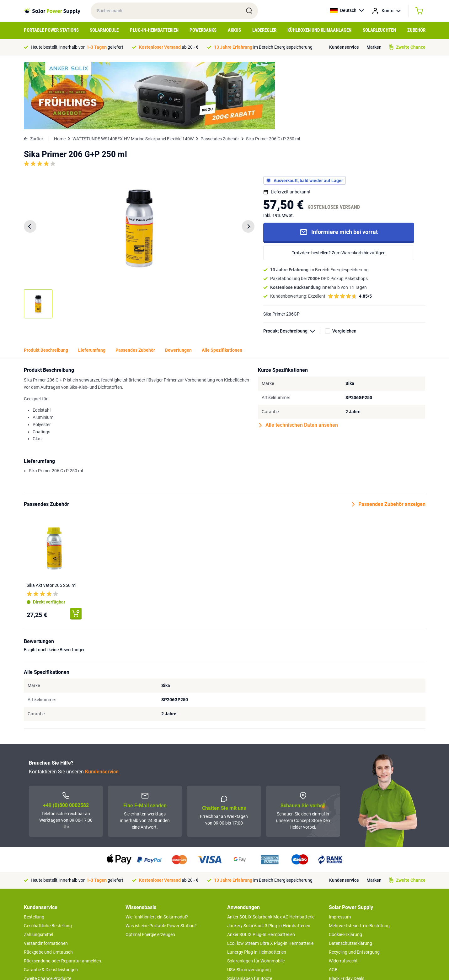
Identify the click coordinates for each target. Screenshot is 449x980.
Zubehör (416, 30)
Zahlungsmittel (38, 867)
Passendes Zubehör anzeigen (389, 437)
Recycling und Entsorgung (354, 885)
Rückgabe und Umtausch (48, 885)
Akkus (234, 30)
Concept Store (38, 920)
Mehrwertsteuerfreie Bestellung (359, 858)
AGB (333, 902)
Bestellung (34, 849)
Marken (374, 47)
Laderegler (264, 30)
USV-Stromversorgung (249, 902)
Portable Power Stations (51, 30)
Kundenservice (344, 47)
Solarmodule (104, 30)
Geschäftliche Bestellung (48, 858)
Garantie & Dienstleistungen (51, 902)
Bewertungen (178, 283)
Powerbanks (203, 30)
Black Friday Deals (347, 911)
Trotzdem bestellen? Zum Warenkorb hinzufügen (339, 185)
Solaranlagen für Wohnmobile (256, 893)
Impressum (340, 849)
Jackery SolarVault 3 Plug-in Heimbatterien (269, 858)
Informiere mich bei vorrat (339, 165)
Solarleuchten (379, 30)
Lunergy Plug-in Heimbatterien (257, 885)
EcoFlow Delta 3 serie (248, 920)
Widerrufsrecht (343, 893)
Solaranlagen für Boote (250, 911)
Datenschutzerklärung (350, 876)
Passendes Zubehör (220, 71)
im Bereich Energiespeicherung (263, 47)
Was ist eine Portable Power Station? (161, 858)
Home (60, 71)
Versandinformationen (46, 876)
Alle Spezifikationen (222, 283)
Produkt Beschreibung (292, 264)
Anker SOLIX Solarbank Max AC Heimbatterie (271, 849)
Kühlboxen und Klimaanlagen (319, 30)
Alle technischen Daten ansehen (299, 358)
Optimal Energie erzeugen (150, 867)
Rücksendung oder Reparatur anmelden (62, 893)
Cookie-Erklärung (345, 867)
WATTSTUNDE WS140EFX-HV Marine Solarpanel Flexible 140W (133, 71)
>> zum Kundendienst (45, 932)
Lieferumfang (92, 283)
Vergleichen (344, 263)
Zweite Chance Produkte (48, 911)
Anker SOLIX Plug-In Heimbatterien (261, 867)
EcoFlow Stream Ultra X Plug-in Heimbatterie (270, 876)
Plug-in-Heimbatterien (154, 30)
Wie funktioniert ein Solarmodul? (157, 849)
